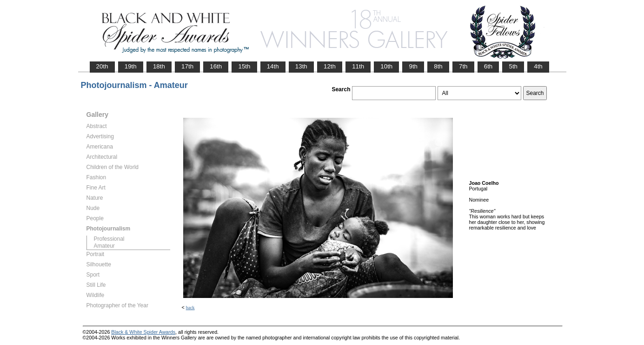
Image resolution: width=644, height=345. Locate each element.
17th (187, 66)
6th (488, 66)
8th (438, 66)
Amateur (104, 246)
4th (538, 66)
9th (413, 66)
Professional (109, 239)
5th (513, 66)
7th (463, 66)
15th (244, 66)
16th (216, 66)
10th (386, 66)
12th (330, 66)
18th (159, 66)
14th (273, 66)
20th (102, 66)
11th (358, 66)
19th (131, 66)
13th (301, 66)
